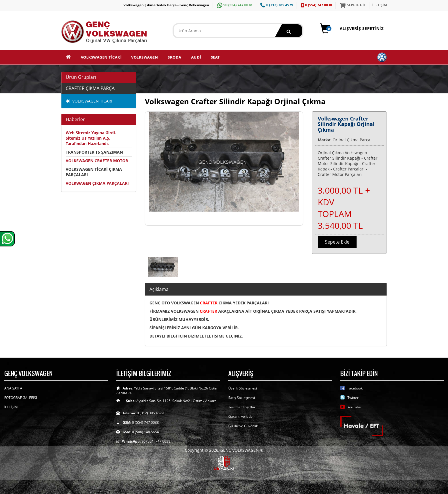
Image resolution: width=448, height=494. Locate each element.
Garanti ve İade (240, 416)
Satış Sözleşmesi (242, 398)
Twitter (353, 398)
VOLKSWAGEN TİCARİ (101, 57)
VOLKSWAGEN (145, 57)
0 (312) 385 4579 (276, 5)
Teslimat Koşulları (242, 407)
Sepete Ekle (337, 242)
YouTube (354, 407)
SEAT (215, 57)
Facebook (355, 388)
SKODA (175, 57)
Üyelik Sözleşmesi (243, 388)
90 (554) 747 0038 (234, 5)
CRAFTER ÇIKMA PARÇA (90, 88)
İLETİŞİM (380, 5)
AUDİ (196, 57)
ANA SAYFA (13, 388)
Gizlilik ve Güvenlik (243, 426)
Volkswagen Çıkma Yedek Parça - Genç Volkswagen (166, 5)
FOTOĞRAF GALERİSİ (21, 398)
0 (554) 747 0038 (316, 5)
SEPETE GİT (352, 5)
